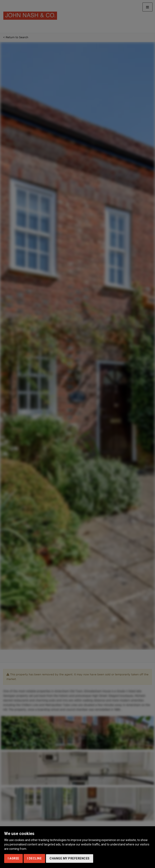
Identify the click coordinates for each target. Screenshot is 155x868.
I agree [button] (13, 858)
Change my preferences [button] (70, 858)
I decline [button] (34, 858)
